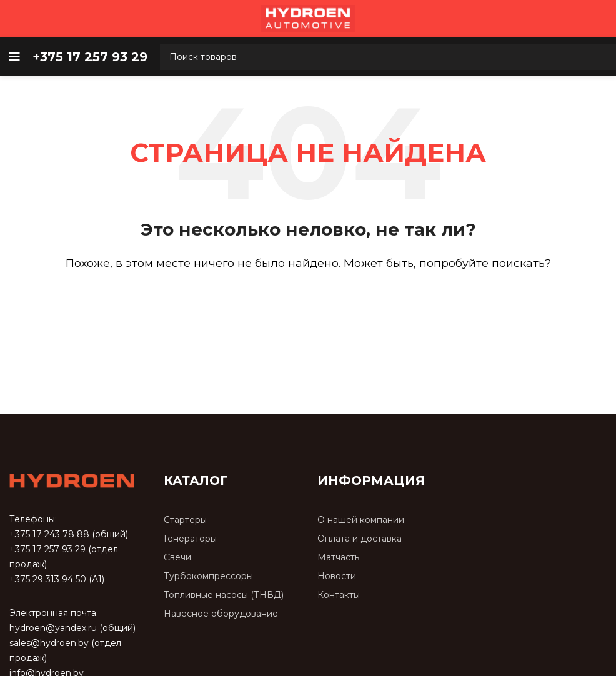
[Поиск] (308, 299)
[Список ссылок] (231, 520)
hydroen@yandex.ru (53, 628)
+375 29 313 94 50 (48, 579)
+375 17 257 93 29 (47, 549)
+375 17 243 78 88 (49, 534)
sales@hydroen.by (49, 643)
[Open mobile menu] (15, 57)
